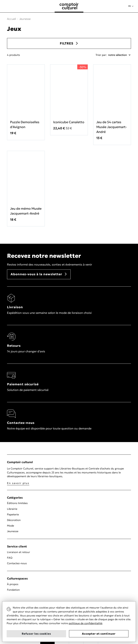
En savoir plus (18, 483)
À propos (13, 584)
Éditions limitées (17, 503)
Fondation (13, 590)
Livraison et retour (19, 552)
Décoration (14, 520)
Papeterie (13, 514)
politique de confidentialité (85, 623)
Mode (11, 526)
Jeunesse (13, 531)
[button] (131, 6)
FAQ (10, 558)
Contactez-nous (17, 563)
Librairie (12, 509)
